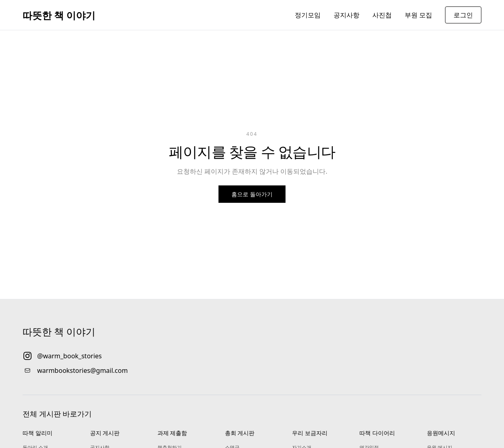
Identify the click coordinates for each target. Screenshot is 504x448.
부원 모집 (418, 15)
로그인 (463, 15)
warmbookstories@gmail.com (82, 370)
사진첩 (382, 15)
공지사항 (346, 15)
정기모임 (308, 15)
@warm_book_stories (69, 356)
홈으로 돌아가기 (252, 194)
